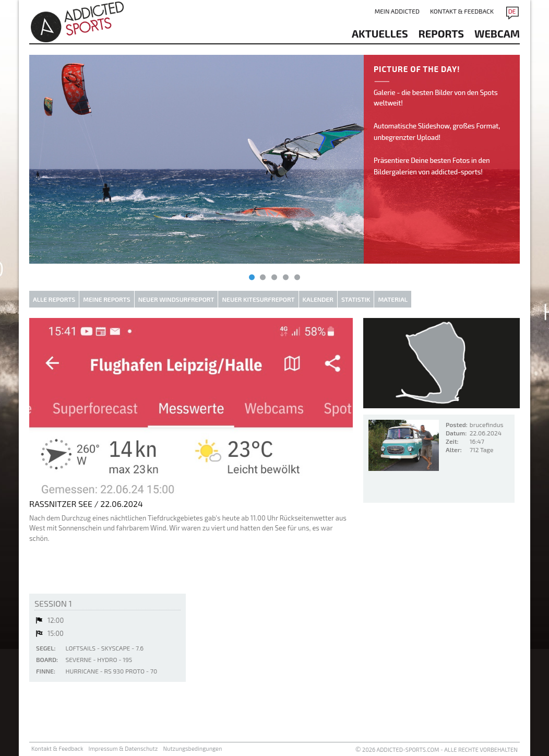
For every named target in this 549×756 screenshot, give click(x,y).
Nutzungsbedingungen (192, 748)
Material (393, 299)
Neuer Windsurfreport (176, 299)
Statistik (356, 299)
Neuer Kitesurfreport (258, 299)
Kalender (318, 299)
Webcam (497, 33)
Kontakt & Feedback (462, 11)
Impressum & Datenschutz (123, 748)
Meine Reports (106, 299)
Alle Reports (54, 299)
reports (441, 33)
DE (512, 11)
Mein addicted (397, 11)
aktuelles (380, 33)
